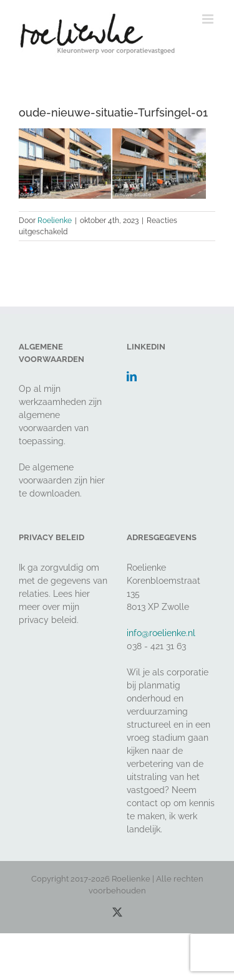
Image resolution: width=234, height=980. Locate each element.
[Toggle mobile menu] (209, 19)
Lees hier (71, 594)
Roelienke (55, 221)
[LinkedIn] (132, 376)
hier (97, 480)
